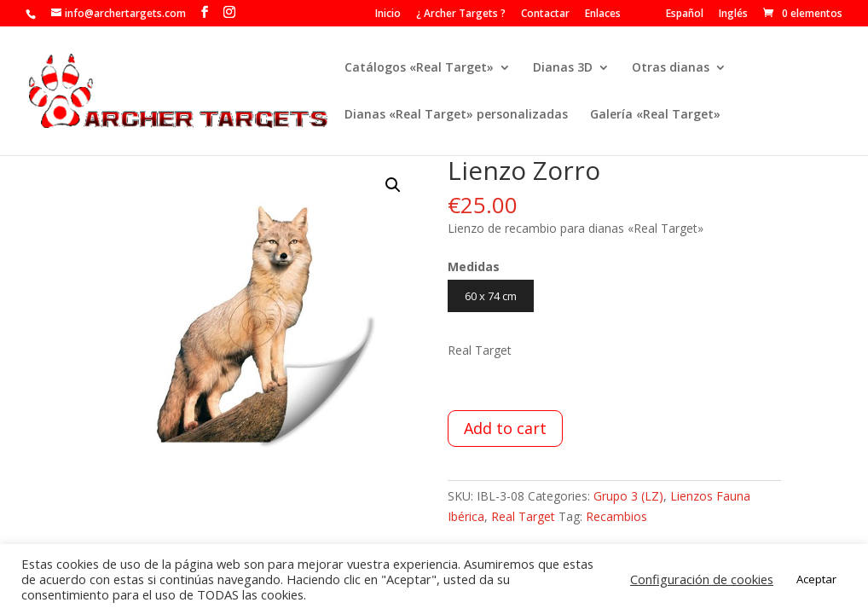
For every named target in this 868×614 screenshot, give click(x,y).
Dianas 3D (563, 68)
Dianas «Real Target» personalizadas (456, 115)
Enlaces (603, 14)
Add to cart (505, 428)
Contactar (545, 14)
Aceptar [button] (816, 579)
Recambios (616, 516)
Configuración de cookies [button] (702, 579)
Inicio (388, 14)
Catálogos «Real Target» (419, 68)
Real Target (523, 516)
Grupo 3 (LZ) (628, 496)
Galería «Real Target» (655, 115)
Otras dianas (671, 68)
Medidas (474, 266)
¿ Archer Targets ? (461, 14)
